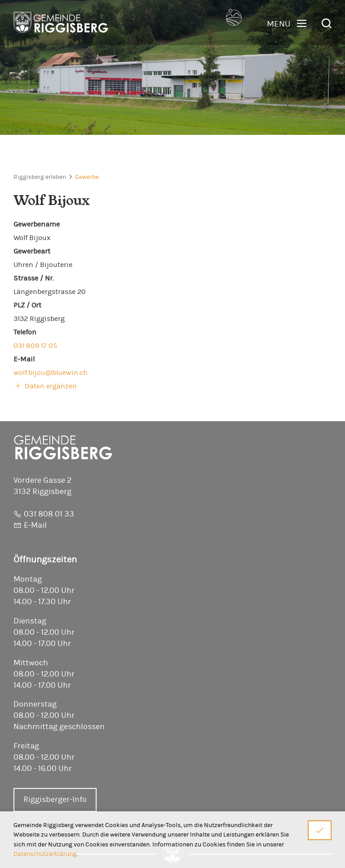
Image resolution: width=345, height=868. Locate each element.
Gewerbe (87, 177)
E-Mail (35, 525)
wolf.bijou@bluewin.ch (51, 373)
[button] (287, 24)
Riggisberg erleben (40, 177)
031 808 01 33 (49, 514)
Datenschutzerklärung (45, 854)
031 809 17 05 (35, 346)
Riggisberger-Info (55, 800)
